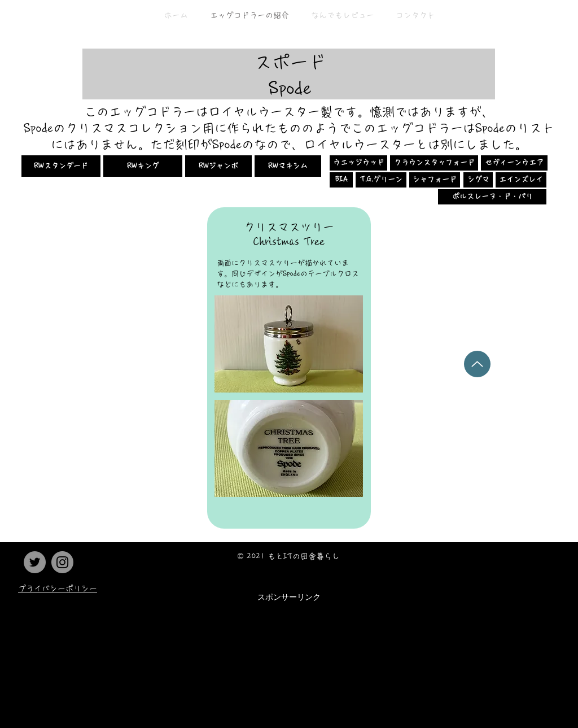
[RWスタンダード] (61, 166)
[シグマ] (478, 180)
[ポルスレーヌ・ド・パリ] (492, 197)
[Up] (477, 364)
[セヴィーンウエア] (514, 163)
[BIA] (341, 180)
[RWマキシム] (288, 166)
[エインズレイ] (521, 180)
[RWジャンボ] (218, 166)
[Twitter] (35, 562)
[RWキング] (143, 166)
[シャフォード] (435, 180)
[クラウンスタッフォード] (434, 163)
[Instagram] (62, 562)
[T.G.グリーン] (381, 180)
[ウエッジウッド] (358, 163)
